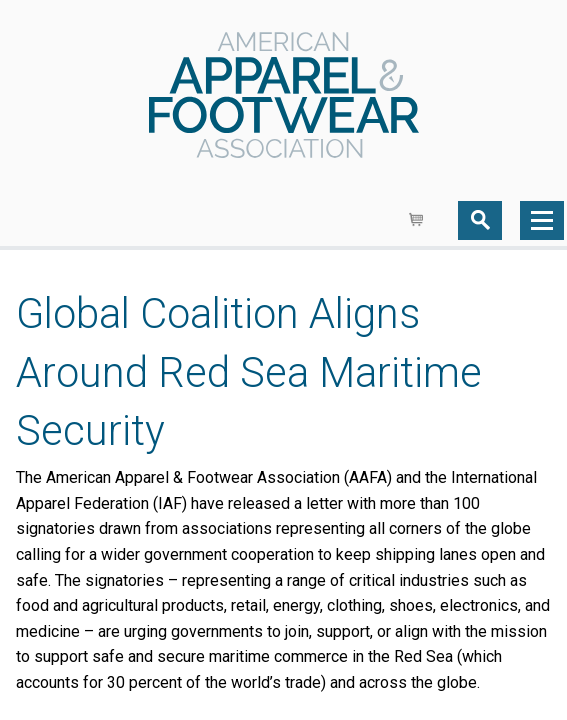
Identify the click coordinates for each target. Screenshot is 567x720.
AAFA (284, 97)
